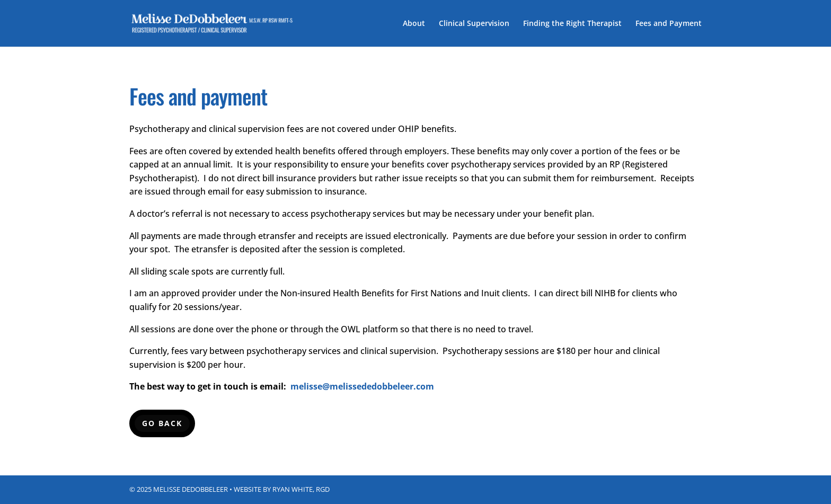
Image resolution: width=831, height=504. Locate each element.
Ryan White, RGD (301, 489)
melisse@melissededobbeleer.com (362, 386)
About (414, 24)
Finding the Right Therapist (572, 24)
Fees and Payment (669, 24)
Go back (162, 423)
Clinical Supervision (474, 24)
